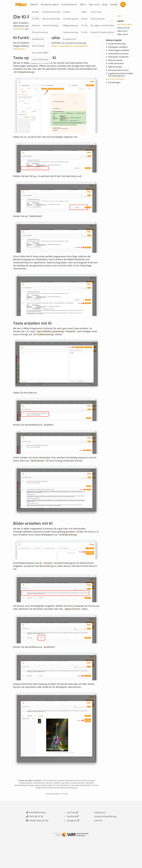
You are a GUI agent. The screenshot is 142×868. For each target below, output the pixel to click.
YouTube (71, 828)
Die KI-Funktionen (116, 80)
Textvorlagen (39, 23)
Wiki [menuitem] (82, 4)
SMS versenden (115, 67)
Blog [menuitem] (105, 4)
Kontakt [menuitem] (114, 4)
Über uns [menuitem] (93, 4)
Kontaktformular (38, 828)
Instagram (72, 837)
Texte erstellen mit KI (118, 32)
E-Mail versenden (116, 64)
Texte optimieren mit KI (119, 28)
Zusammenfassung (117, 44)
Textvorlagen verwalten (119, 51)
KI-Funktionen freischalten (120, 25)
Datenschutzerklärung (105, 832)
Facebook (72, 832)
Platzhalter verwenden (118, 57)
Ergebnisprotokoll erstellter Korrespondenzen (121, 75)
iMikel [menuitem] (33, 4)
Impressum (100, 828)
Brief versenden (115, 61)
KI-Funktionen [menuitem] (68, 4)
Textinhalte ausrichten (118, 54)
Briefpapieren (72, 23)
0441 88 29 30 (36, 832)
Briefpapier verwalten (118, 47)
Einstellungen (114, 83)
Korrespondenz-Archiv (118, 71)
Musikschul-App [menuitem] (49, 4)
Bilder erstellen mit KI (118, 35)
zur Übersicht (114, 16)
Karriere (98, 837)
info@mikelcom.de (39, 837)
